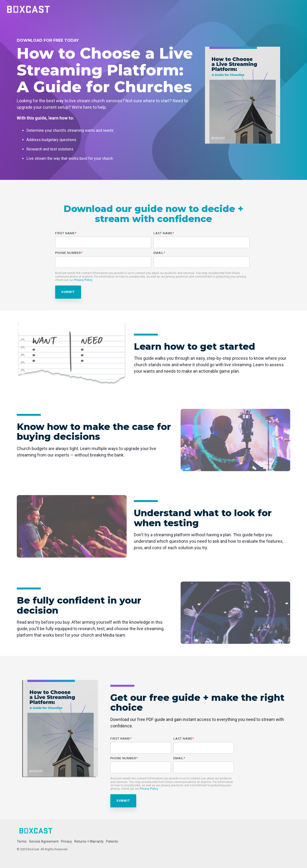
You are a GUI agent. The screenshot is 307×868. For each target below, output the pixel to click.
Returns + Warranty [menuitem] (89, 841)
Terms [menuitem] (22, 841)
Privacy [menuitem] (66, 841)
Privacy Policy (83, 280)
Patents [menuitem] (112, 841)
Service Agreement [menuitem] (44, 841)
